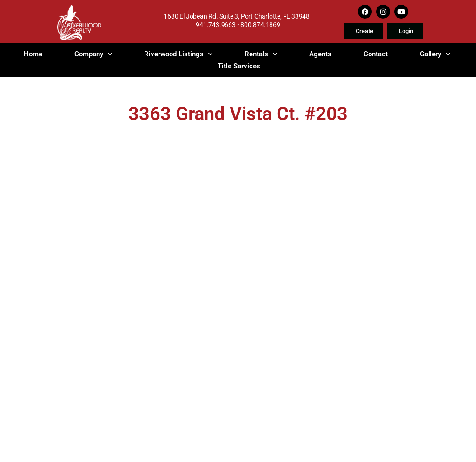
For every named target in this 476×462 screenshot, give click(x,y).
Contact (376, 54)
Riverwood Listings (178, 54)
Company (93, 54)
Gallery (435, 54)
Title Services (239, 66)
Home (33, 54)
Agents (320, 54)
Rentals (261, 54)
